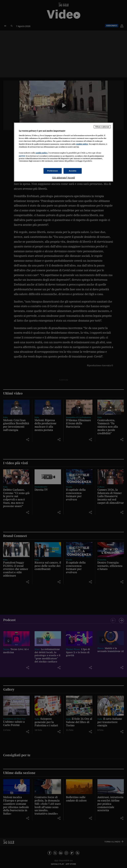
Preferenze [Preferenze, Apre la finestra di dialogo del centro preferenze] (53, 171)
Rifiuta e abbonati (102, 127)
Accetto (73, 171)
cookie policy (82, 144)
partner (22, 156)
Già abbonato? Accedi (64, 178)
